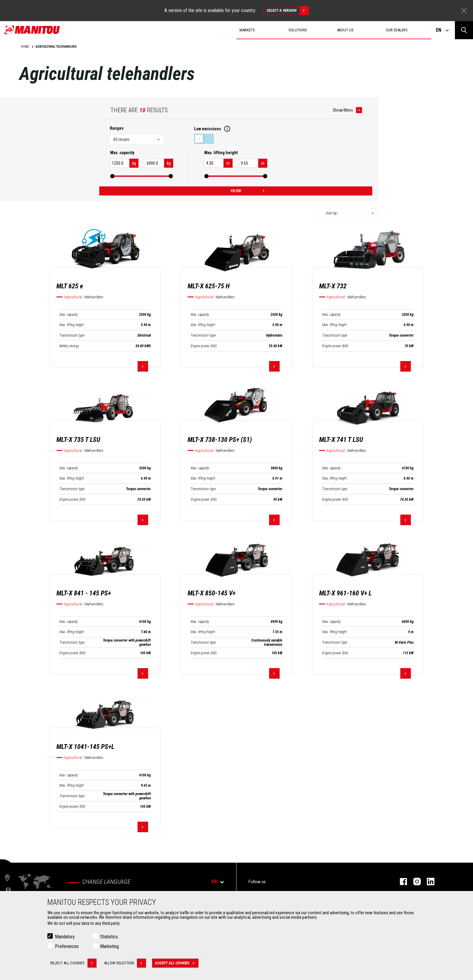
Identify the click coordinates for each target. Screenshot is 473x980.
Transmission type (72, 335)
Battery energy (69, 346)
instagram (414, 882)
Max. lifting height (72, 325)
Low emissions (204, 139)
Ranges (117, 128)
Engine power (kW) (204, 346)
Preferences (67, 946)
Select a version (288, 11)
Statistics (109, 937)
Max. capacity (69, 315)
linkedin (428, 882)
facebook (400, 882)
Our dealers (397, 30)
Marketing (110, 946)
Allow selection (125, 963)
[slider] (112, 176)
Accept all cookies (177, 963)
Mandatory (65, 937)
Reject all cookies (73, 963)
